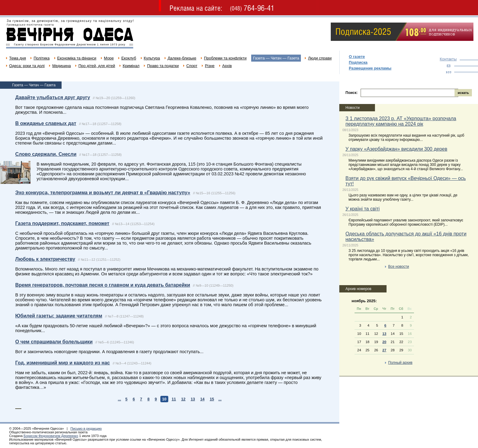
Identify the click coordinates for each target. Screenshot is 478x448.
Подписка (358, 62)
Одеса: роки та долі (27, 66)
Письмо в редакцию (86, 428)
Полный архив (400, 363)
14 (202, 399)
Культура (152, 58)
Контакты (448, 59)
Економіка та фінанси (77, 58)
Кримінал (131, 66)
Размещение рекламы (370, 68)
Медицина (61, 66)
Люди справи (320, 58)
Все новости (398, 267)
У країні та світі (362, 209)
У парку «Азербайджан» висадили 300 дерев (396, 149)
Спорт (192, 66)
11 (174, 399)
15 (212, 399)
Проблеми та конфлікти (225, 58)
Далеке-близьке (182, 58)
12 (183, 399)
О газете (357, 57)
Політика (41, 58)
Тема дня (18, 58)
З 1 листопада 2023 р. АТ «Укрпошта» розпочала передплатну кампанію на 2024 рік (401, 121)
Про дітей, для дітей (97, 66)
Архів (227, 66)
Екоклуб (129, 58)
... (119, 399)
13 (193, 399)
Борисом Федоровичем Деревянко (51, 436)
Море (109, 58)
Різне (210, 66)
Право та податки (163, 66)
